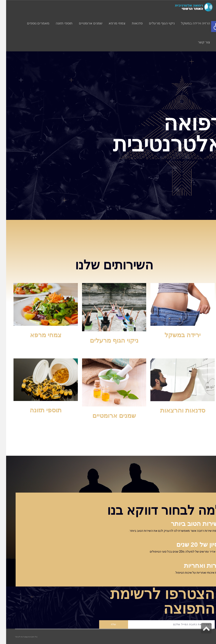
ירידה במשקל (176, 335)
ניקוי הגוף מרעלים (108, 340)
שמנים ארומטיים (108, 416)
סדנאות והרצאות (177, 410)
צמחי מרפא (40, 335)
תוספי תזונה (40, 410)
